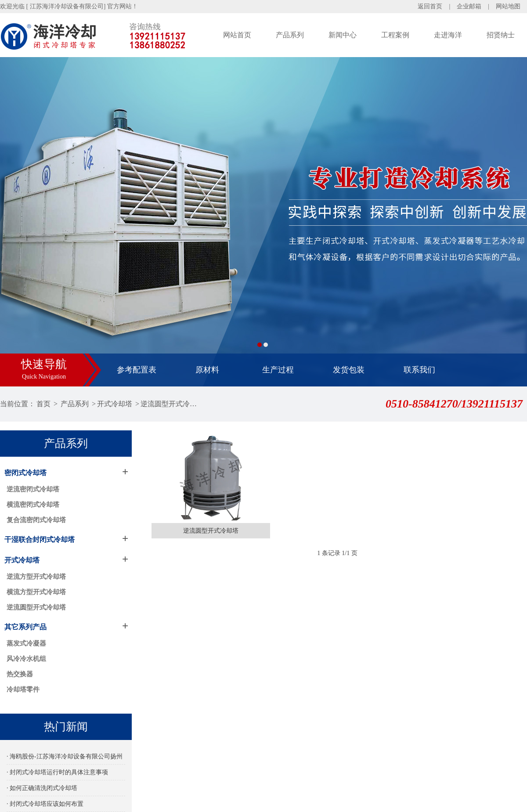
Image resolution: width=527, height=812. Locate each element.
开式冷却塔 (115, 404)
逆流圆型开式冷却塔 (170, 404)
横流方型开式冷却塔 (36, 592)
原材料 (207, 370)
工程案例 (395, 35)
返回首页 (430, 6)
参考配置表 (137, 370)
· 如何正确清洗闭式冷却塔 (42, 788)
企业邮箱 (469, 6)
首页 (43, 404)
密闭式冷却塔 (25, 473)
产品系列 (290, 35)
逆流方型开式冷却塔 (36, 577)
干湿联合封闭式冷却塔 (40, 540)
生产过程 (278, 370)
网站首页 (237, 35)
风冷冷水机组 (26, 659)
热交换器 (20, 674)
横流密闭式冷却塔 (33, 505)
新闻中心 (343, 35)
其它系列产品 (25, 627)
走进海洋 (448, 35)
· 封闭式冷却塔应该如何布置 (45, 804)
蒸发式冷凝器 (26, 643)
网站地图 (508, 6)
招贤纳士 (501, 35)
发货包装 (349, 370)
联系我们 (419, 370)
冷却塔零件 (23, 689)
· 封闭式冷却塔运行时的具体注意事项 (57, 772)
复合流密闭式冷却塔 (36, 520)
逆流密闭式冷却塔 (33, 489)
